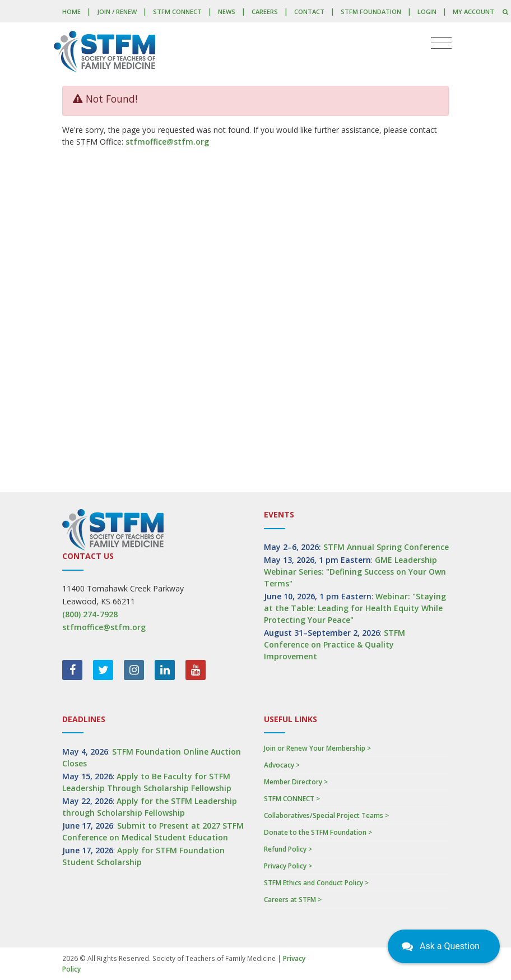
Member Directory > (296, 782)
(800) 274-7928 (90, 614)
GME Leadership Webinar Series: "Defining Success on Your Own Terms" (355, 572)
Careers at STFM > (293, 900)
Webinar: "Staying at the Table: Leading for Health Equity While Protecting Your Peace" (355, 608)
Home (71, 11)
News (227, 11)
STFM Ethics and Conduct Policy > (316, 883)
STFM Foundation (371, 11)
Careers (265, 11)
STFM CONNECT (177, 11)
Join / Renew (117, 11)
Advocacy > (282, 765)
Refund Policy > (288, 849)
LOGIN (427, 11)
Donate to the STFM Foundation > (318, 832)
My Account (473, 11)
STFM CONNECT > (292, 799)
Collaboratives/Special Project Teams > (326, 815)
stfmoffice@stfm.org (167, 142)
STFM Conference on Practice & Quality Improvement (335, 644)
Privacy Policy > (288, 866)
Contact (309, 11)
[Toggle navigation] (441, 43)
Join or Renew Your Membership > (317, 748)
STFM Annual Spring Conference (386, 547)
